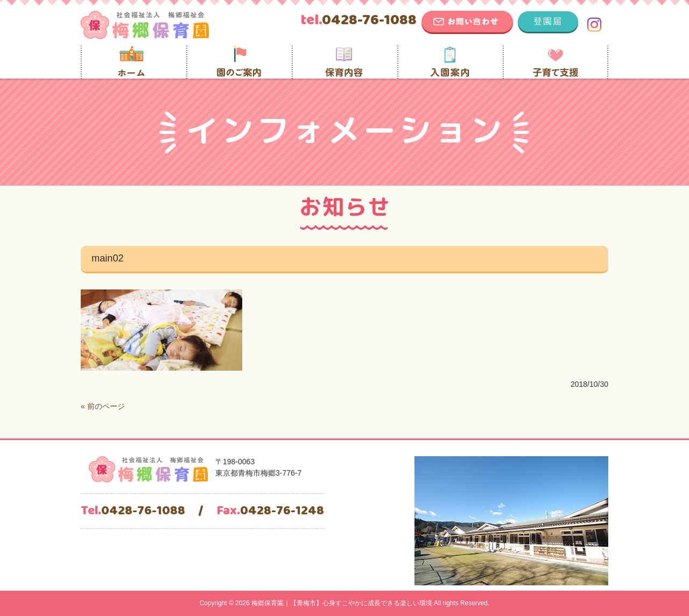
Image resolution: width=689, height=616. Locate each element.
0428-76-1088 (358, 20)
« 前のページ (103, 406)
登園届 (548, 21)
